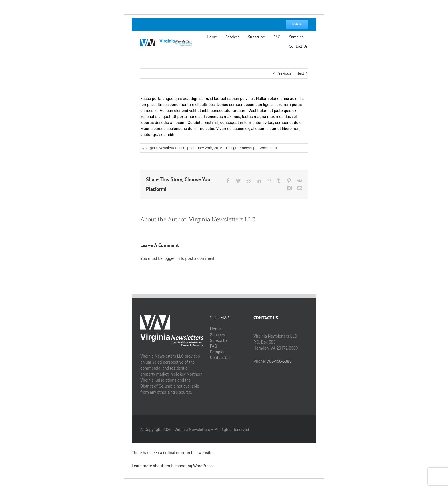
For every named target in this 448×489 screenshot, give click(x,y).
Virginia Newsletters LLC (165, 148)
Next (300, 73)
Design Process (239, 148)
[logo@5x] (166, 41)
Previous (284, 73)
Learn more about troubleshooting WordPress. (173, 466)
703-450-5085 (279, 361)
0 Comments (266, 148)
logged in (172, 258)
